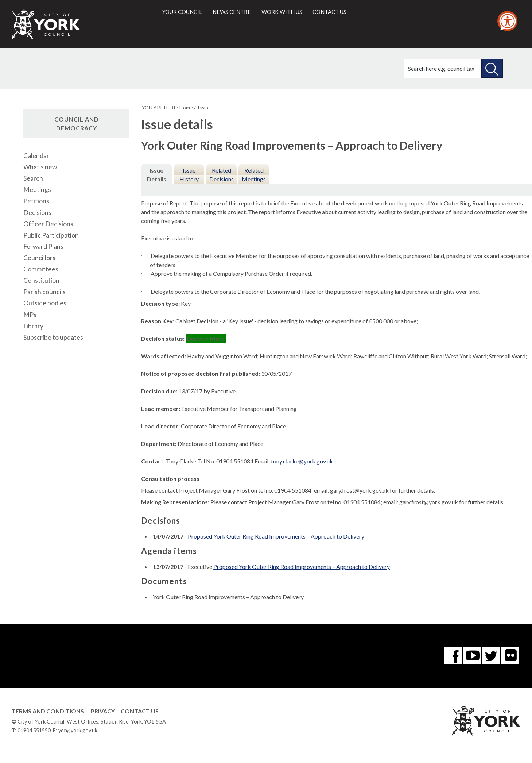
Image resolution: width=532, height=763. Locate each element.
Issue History (189, 175)
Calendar (36, 156)
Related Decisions (222, 175)
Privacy (103, 711)
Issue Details (157, 175)
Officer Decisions (48, 224)
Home (186, 108)
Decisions (37, 213)
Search (33, 178)
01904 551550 (34, 730)
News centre (232, 12)
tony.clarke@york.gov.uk (302, 461)
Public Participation (51, 235)
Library (33, 326)
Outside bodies (45, 303)
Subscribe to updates (53, 337)
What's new (40, 167)
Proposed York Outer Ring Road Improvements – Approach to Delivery (276, 536)
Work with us (282, 12)
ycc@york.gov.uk (78, 730)
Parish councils (44, 292)
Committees (41, 269)
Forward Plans (43, 246)
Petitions (36, 201)
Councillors (39, 258)
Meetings (37, 190)
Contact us (329, 12)
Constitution (41, 280)
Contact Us (140, 711)
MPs (30, 315)
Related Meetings (254, 175)
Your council (182, 12)
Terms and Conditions (48, 711)
